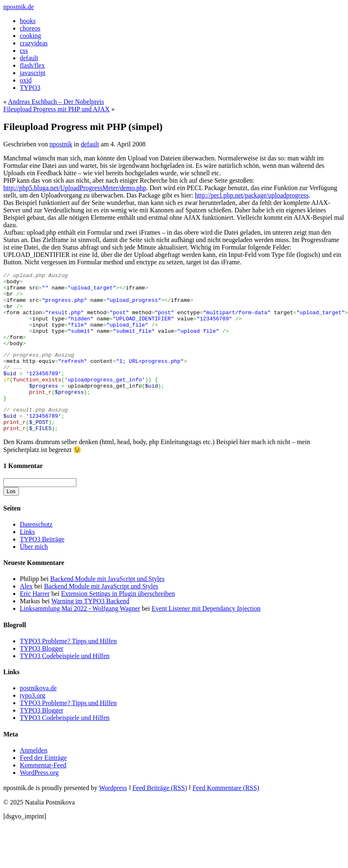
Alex (26, 616)
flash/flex (32, 65)
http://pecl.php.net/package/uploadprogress (252, 195)
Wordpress (113, 817)
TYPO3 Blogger (41, 678)
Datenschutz (36, 554)
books (28, 21)
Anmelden (34, 780)
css (24, 51)
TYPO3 (30, 88)
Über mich (34, 576)
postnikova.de (38, 718)
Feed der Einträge (43, 787)
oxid (26, 80)
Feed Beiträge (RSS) (160, 817)
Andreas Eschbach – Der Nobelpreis (56, 102)
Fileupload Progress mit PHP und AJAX (57, 109)
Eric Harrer (35, 623)
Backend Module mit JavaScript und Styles (108, 608)
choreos (30, 28)
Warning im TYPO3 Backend (90, 631)
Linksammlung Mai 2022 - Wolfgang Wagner (80, 638)
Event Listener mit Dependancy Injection (206, 638)
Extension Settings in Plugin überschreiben (118, 623)
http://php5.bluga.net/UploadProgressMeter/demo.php (75, 188)
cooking (31, 36)
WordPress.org (39, 802)
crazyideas (34, 43)
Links (27, 561)
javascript (33, 73)
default (29, 58)
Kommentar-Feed (43, 795)
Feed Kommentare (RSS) (226, 817)
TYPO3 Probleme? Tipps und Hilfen (68, 671)
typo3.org (32, 725)
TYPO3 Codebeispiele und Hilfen (65, 686)
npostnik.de (19, 7)
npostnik (61, 144)
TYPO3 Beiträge (42, 569)
